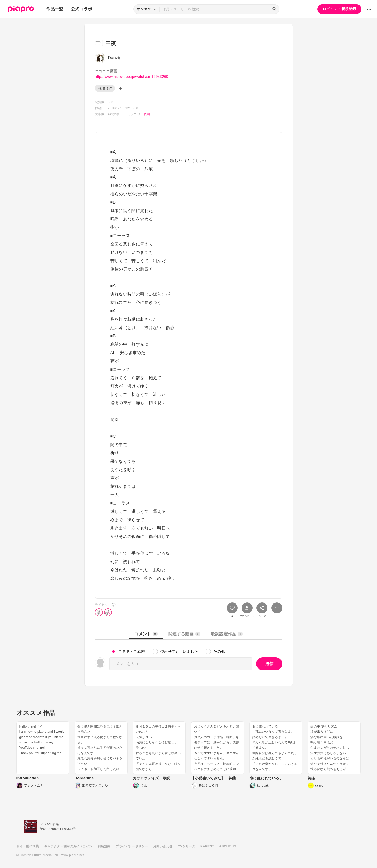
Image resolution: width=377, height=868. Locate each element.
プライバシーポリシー (132, 846)
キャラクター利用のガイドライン (68, 846)
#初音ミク (105, 88)
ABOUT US (228, 846)
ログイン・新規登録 (339, 9)
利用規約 (104, 846)
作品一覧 (55, 9)
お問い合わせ (163, 846)
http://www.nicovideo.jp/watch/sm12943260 (132, 77)
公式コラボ (82, 9)
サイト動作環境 (28, 846)
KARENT (207, 846)
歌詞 (147, 114)
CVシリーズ (186, 846)
